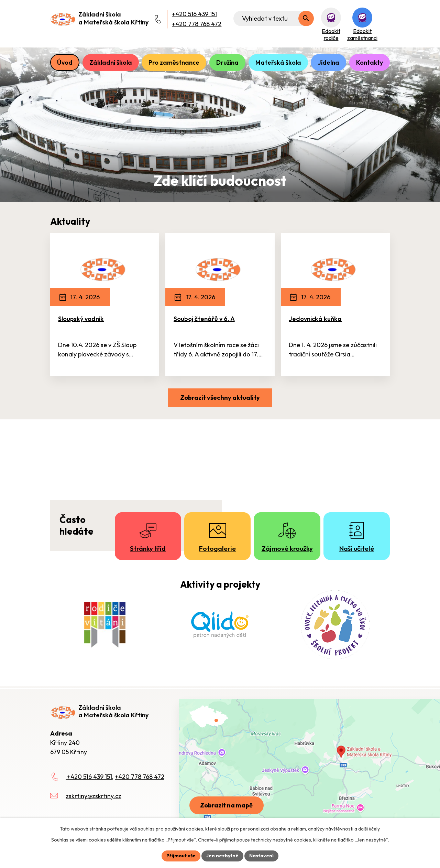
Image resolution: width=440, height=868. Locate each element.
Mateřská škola (278, 62)
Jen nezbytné (222, 856)
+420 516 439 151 (194, 14)
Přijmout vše (181, 856)
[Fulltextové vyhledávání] (274, 18)
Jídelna (328, 62)
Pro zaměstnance (174, 62)
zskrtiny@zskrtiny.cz (93, 796)
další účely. (369, 829)
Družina (227, 62)
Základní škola (111, 62)
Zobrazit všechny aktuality (220, 398)
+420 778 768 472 (197, 24)
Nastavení (261, 856)
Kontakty (370, 62)
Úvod (65, 62)
